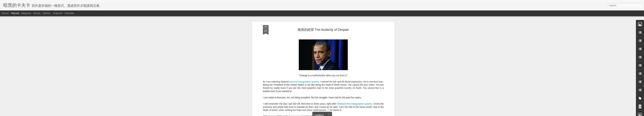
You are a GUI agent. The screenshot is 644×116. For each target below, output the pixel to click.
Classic (5, 13)
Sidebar (47, 13)
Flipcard (15, 13)
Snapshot (58, 13)
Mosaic (37, 13)
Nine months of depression (280, 88)
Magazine (26, 13)
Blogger (332, 114)
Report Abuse (342, 114)
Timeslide (69, 13)
